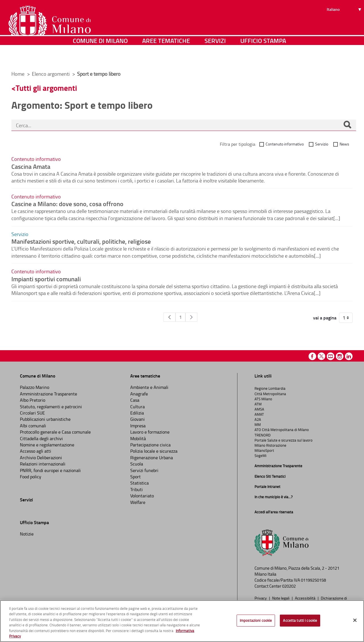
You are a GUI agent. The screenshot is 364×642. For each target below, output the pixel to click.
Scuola (137, 464)
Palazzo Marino (35, 387)
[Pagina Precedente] (169, 317)
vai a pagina (325, 318)
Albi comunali (33, 426)
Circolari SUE (32, 413)
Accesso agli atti (36, 451)
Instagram (340, 356)
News (344, 144)
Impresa (138, 426)
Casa (135, 400)
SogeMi (260, 456)
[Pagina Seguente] (191, 317)
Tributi (136, 489)
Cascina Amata (31, 166)
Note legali (281, 598)
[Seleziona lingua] (345, 26)
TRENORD (262, 435)
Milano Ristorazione (270, 445)
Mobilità (138, 438)
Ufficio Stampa (263, 58)
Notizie (27, 534)
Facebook (312, 356)
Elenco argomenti (51, 74)
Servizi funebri (144, 470)
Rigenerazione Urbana (152, 458)
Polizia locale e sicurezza (154, 451)
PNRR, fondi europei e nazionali (50, 470)
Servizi (215, 58)
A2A (258, 419)
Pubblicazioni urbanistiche (45, 419)
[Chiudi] (355, 620)
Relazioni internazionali (43, 464)
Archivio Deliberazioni (41, 458)
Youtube (331, 356)
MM (258, 424)
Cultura (137, 407)
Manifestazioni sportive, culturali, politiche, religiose (81, 241)
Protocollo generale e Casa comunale (55, 432)
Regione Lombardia (270, 388)
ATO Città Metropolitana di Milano (282, 430)
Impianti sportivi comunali (46, 279)
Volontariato (142, 496)
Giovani (137, 419)
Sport (136, 477)
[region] (182, 621)
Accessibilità (306, 598)
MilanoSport (264, 450)
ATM (258, 404)
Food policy (31, 477)
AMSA (259, 409)
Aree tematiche (166, 58)
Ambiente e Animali (149, 387)
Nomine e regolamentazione (47, 445)
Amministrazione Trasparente (48, 394)
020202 (289, 586)
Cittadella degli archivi (41, 438)
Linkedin (349, 356)
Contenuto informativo (285, 144)
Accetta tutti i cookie (300, 620)
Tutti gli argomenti (46, 88)
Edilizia (137, 413)
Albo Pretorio (33, 400)
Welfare (138, 502)
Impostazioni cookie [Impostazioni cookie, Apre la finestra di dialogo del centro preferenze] (256, 620)
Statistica (139, 483)
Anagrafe (139, 394)
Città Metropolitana (270, 394)
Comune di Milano (100, 58)
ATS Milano (263, 399)
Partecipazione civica (150, 445)
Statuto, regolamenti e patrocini (51, 407)
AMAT (259, 414)
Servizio (322, 144)
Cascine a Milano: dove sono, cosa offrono (67, 204)
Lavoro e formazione (150, 432)
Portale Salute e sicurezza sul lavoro (284, 440)
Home (18, 74)
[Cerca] (347, 125)
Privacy (261, 598)
